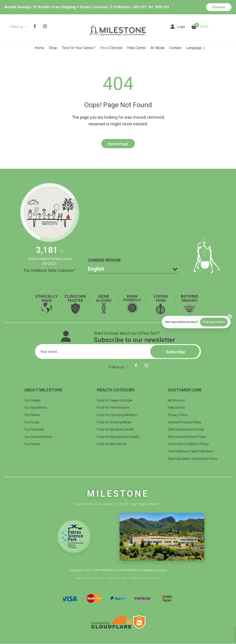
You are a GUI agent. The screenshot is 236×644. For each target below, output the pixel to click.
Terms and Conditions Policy (188, 444)
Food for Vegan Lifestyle (115, 400)
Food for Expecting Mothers (117, 415)
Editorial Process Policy (184, 422)
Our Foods (32, 422)
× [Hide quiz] (230, 317)
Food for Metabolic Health (115, 429)
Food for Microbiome (112, 444)
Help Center (176, 408)
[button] (61, 251)
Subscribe (175, 352)
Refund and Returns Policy (187, 437)
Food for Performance (113, 408)
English (96, 269)
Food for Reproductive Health (118, 437)
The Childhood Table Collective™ (50, 270)
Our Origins (32, 400)
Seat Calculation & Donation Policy (193, 459)
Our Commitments (38, 437)
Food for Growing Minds (114, 422)
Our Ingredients (36, 408)
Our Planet (32, 415)
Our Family (32, 444)
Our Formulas (34, 429)
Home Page (118, 144)
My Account (176, 400)
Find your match (214, 322)
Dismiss (219, 7)
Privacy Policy (178, 415)
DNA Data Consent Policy (186, 429)
